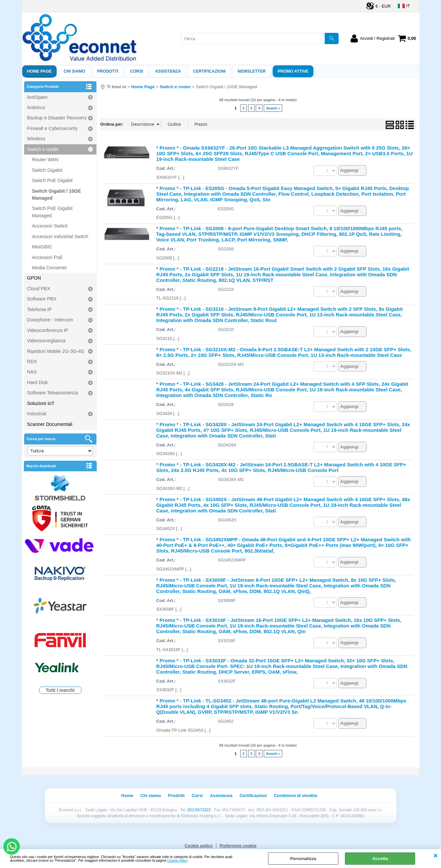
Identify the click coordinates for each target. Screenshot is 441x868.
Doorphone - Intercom (50, 320)
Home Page (40, 71)
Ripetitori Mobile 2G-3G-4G (56, 351)
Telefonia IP (40, 309)
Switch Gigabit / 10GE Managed (57, 195)
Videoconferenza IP (48, 330)
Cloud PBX (39, 289)
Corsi (137, 71)
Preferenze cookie (238, 846)
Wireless (36, 139)
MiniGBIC (42, 247)
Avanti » (273, 108)
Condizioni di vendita (295, 796)
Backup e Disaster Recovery (57, 118)
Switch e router (43, 149)
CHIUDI (436, 856)
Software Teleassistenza (53, 393)
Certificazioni (209, 71)
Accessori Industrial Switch (60, 236)
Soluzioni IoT (41, 403)
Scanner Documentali (50, 424)
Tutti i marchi (60, 690)
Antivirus (36, 107)
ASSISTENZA (168, 71)
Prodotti (108, 71)
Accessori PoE (48, 257)
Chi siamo (74, 71)
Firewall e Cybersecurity (53, 128)
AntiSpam (37, 97)
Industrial (37, 414)
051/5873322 (199, 810)
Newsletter (252, 71)
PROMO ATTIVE (293, 71)
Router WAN (45, 160)
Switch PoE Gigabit (52, 180)
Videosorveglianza (47, 341)
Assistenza (221, 796)
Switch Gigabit (47, 170)
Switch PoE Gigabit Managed (52, 212)
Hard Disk (38, 382)
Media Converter (50, 268)
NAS (32, 372)
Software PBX (42, 299)
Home (127, 796)
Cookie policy (177, 861)
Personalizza (303, 859)
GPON (34, 278)
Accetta (380, 859)
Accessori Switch (50, 226)
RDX (32, 362)
